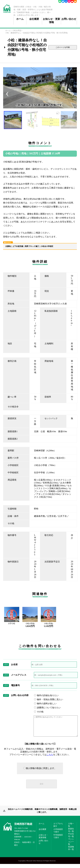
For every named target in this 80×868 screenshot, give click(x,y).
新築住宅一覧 (71, 834)
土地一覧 (71, 829)
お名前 (14, 664)
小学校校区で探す (58, 835)
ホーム (20, 19)
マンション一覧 (71, 846)
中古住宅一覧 (71, 839)
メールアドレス (19, 675)
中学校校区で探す (58, 840)
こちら (50, 759)
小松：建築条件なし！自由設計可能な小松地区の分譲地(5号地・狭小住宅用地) (37, 33)
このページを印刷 (63, 47)
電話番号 (15, 685)
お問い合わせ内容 (20, 695)
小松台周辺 (17, 31)
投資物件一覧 (71, 852)
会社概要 (34, 19)
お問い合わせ (69, 19)
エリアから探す (58, 829)
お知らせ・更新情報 (51, 21)
